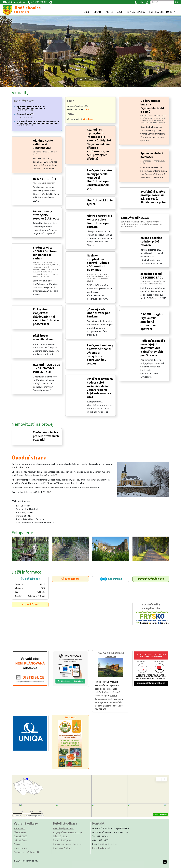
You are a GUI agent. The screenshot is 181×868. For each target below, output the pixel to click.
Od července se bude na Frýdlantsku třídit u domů (152, 106)
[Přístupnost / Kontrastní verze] (136, 2)
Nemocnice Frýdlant (63, 840)
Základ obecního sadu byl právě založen (151, 242)
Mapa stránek (20, 848)
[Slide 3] (55, 83)
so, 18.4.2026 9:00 (38, 123)
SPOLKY (141, 12)
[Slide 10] (90, 83)
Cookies (18, 844)
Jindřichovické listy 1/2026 (100, 202)
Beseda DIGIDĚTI (44, 179)
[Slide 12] (101, 83)
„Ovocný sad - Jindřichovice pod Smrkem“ (98, 313)
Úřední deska (20, 832)
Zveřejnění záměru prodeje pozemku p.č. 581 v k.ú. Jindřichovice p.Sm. (153, 197)
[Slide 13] (106, 83)
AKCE (120, 12)
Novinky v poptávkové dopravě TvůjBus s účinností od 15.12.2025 (98, 263)
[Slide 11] (96, 83)
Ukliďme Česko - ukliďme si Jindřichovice (44, 144)
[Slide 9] (85, 83)
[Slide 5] (65, 83)
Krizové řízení (30, 605)
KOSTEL (109, 12)
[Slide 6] (70, 83)
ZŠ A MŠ (131, 12)
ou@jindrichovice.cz (109, 844)
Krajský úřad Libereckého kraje (68, 832)
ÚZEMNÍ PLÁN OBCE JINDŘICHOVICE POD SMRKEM (46, 368)
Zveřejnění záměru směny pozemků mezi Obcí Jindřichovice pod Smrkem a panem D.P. (99, 180)
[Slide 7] (75, 83)
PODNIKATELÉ (156, 12)
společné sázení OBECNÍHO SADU (152, 276)
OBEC (87, 12)
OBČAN (97, 12)
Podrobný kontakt (101, 848)
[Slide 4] (60, 83)
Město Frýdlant (60, 836)
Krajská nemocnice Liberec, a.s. (68, 844)
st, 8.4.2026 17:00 (26, 116)
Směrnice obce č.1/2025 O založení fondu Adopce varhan (46, 253)
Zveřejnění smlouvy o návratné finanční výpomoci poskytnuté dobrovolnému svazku (100, 354)
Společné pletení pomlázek (152, 155)
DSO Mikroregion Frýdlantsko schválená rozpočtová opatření (152, 322)
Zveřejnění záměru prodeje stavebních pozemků (46, 436)
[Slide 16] (121, 83)
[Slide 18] (131, 83)
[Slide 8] (80, 83)
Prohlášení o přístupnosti (26, 852)
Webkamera (70, 579)
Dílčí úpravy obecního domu (43, 338)
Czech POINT (20, 836)
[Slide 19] (136, 83)
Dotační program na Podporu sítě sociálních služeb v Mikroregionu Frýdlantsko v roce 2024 (100, 388)
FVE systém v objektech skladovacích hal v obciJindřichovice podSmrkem (46, 317)
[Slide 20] (141, 83)
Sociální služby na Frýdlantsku (151, 614)
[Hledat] (162, 2)
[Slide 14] (111, 83)
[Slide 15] (116, 83)
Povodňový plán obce (151, 579)
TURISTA (170, 12)
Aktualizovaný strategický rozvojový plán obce (46, 215)
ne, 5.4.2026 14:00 (31, 108)
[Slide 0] (40, 83)
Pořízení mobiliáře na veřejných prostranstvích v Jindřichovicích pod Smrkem (153, 348)
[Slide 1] (45, 83)
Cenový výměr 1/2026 (135, 218)
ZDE (49, 492)
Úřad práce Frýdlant (63, 848)
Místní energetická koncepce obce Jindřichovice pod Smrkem (99, 221)
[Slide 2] (50, 83)
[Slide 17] (126, 83)
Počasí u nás (30, 587)
